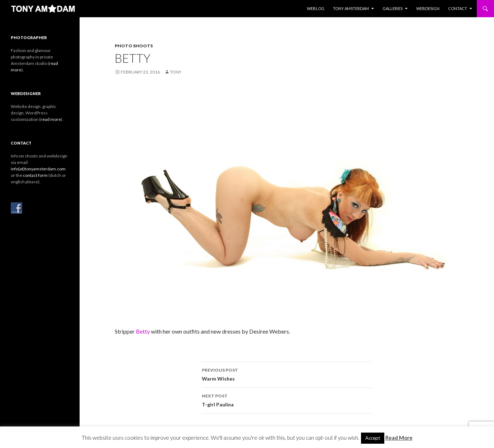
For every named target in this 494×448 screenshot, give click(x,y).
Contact (458, 8)
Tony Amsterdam (351, 8)
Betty (143, 331)
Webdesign (428, 8)
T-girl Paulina (287, 400)
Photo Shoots (134, 46)
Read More (399, 438)
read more (51, 119)
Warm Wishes (287, 374)
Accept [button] (373, 438)
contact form (35, 175)
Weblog (316, 8)
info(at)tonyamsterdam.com (38, 169)
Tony (176, 72)
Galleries (393, 8)
